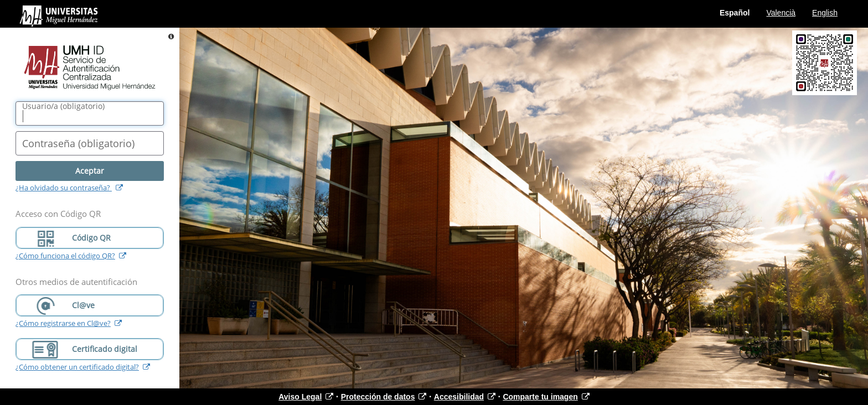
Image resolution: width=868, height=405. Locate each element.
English (825, 13)
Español (735, 13)
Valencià (781, 13)
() (63, 106)
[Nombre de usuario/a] (90, 113)
